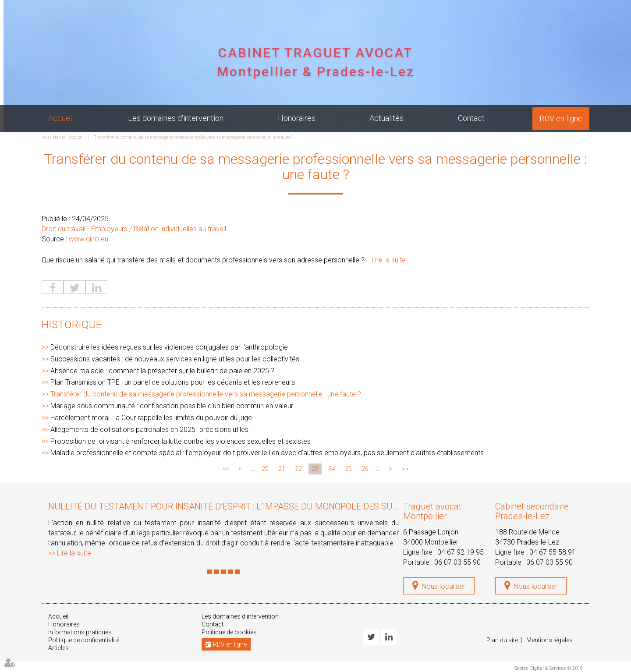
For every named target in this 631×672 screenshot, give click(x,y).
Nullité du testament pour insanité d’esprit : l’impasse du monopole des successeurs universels (270, 506)
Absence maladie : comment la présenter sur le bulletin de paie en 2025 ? (162, 371)
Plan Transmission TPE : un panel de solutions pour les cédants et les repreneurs (173, 382)
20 (265, 469)
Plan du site (502, 640)
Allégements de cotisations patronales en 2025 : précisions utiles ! (151, 430)
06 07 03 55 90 (457, 562)
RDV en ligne (561, 118)
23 (315, 469)
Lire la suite (389, 260)
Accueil (61, 118)
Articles (58, 648)
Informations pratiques (80, 632)
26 (365, 469)
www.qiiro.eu (89, 239)
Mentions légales (549, 640)
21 (282, 469)
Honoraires (297, 118)
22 (298, 469)
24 (332, 469)
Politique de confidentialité (84, 640)
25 (348, 469)
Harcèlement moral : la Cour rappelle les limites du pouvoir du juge (151, 418)
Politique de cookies (229, 632)
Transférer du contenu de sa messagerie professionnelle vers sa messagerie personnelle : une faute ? (194, 137)
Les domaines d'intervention (176, 118)
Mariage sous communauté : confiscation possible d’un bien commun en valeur (172, 406)
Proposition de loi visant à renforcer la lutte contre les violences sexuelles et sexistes (181, 441)
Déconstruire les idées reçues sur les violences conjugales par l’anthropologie (169, 347)
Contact (471, 118)
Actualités (386, 118)
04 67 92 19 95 (461, 552)
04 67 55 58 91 (553, 552)
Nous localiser (443, 586)
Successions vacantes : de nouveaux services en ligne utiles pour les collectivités (175, 359)
